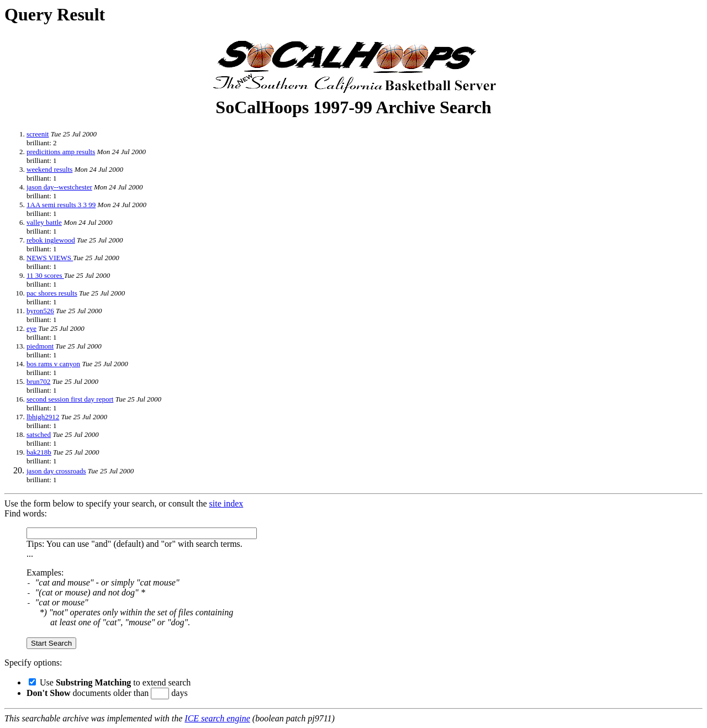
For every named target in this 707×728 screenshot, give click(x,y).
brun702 (38, 381)
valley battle (44, 222)
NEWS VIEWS (50, 258)
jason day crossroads (56, 471)
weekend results (49, 169)
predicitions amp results (61, 152)
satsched (39, 434)
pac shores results (52, 293)
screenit (38, 134)
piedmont (40, 346)
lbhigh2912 (43, 417)
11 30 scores (45, 275)
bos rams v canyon (53, 364)
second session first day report (70, 399)
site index (226, 503)
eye (31, 328)
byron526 (40, 311)
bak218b (39, 452)
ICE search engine (217, 718)
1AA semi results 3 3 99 (61, 205)
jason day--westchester (59, 187)
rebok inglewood (51, 240)
